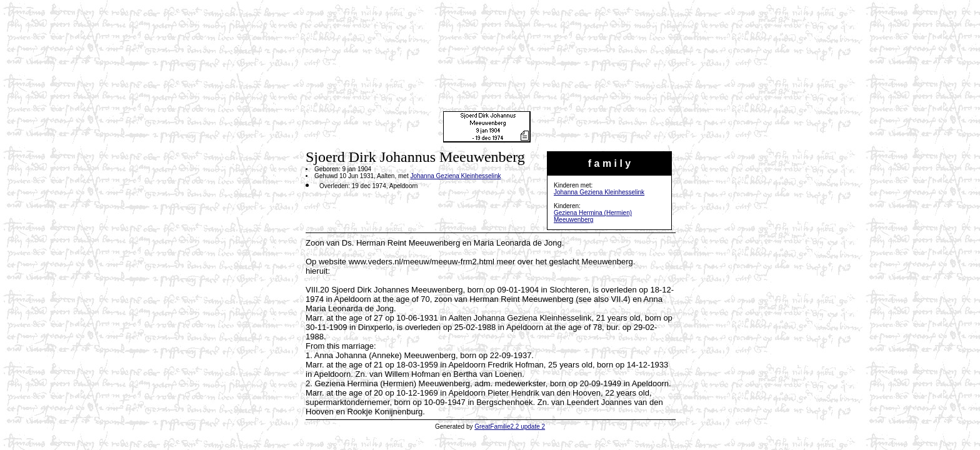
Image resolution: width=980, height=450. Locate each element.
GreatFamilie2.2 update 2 (510, 427)
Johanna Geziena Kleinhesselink (599, 192)
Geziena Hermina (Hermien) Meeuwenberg (593, 216)
